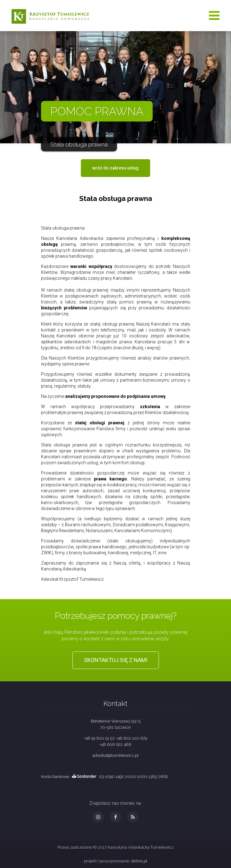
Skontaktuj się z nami (116, 660)
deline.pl (139, 861)
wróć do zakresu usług (115, 168)
